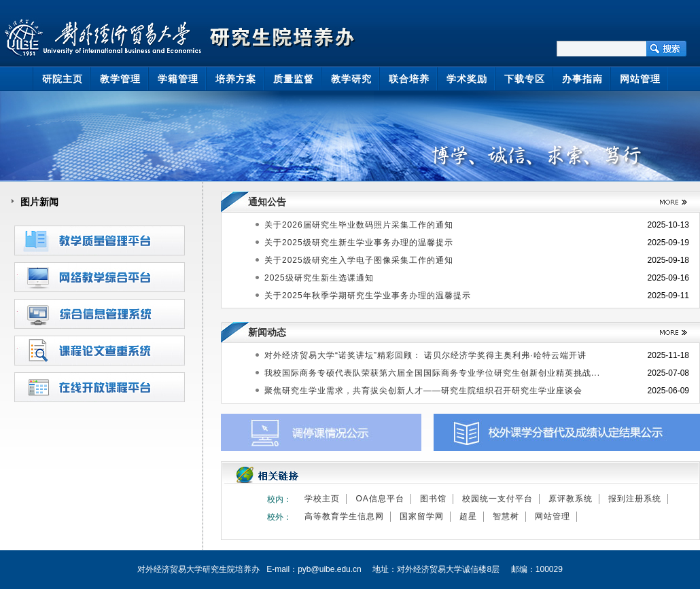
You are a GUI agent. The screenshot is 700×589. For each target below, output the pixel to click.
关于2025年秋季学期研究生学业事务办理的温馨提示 (368, 296)
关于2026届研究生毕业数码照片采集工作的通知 (359, 225)
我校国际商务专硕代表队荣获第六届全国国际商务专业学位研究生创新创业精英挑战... (432, 373)
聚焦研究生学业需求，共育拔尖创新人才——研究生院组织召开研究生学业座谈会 (423, 391)
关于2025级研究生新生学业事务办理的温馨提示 (359, 243)
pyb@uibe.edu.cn (330, 569)
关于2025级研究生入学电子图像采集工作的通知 (359, 260)
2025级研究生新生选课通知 (319, 278)
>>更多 (668, 202)
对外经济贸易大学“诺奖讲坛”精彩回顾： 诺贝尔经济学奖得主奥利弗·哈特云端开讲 (425, 355)
